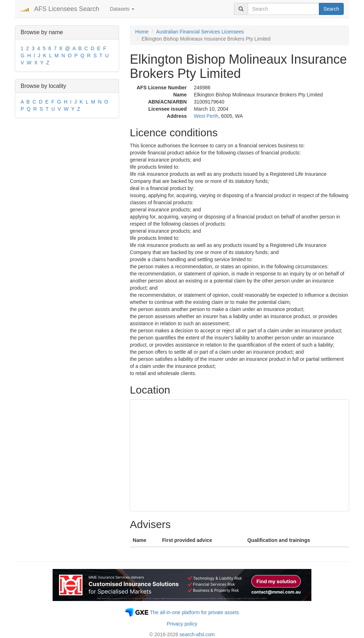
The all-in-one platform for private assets (195, 612)
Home (142, 32)
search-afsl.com (197, 634)
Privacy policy (182, 624)
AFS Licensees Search (67, 9)
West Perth (206, 116)
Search (331, 9)
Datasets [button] (122, 9)
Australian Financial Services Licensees (200, 32)
